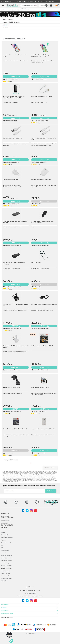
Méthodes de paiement (7, 558)
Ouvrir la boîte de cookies (7, 537)
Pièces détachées (8, 19)
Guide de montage (6, 573)
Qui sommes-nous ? (6, 543)
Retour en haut (50, 468)
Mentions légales (5, 550)
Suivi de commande (6, 530)
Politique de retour (6, 571)
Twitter (27, 511)
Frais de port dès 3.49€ (7, 578)
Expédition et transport (7, 561)
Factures (3, 532)
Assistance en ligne (6, 576)
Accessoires (6, 25)
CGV (2, 548)
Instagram (31, 511)
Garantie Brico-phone (6, 563)
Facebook (23, 511)
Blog (2, 545)
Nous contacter (5, 535)
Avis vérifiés (4, 581)
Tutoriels (5, 28)
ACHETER (16, 77)
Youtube (36, 511)
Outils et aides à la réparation (11, 22)
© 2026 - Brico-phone (30, 634)
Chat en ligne (25, 1)
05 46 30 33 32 (8, 1)
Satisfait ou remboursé (7, 566)
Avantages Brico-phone (7, 556)
